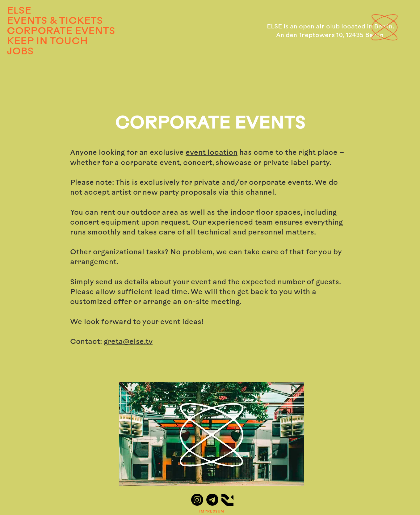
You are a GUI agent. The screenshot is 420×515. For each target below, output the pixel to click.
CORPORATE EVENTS (51, 32)
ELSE (19, 11)
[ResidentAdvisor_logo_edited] (227, 500)
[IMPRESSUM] (212, 512)
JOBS (20, 52)
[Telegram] (212, 500)
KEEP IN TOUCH (47, 42)
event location (212, 153)
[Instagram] (197, 500)
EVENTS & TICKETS (51, 21)
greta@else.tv (128, 342)
